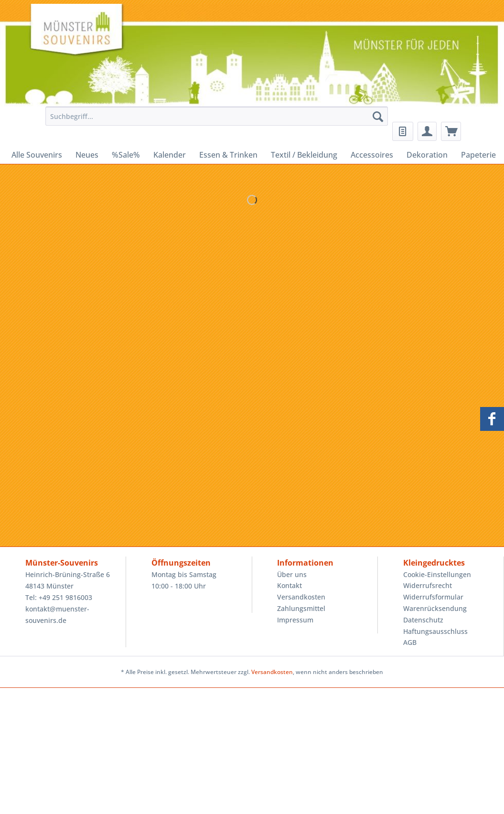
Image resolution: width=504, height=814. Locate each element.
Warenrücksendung (435, 608)
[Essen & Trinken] (228, 155)
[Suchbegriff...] (217, 116)
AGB (410, 642)
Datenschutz (423, 620)
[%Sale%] (126, 155)
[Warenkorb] (451, 131)
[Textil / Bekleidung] (304, 155)
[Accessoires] (372, 155)
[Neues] (87, 155)
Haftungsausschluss (435, 631)
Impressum (295, 620)
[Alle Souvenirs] (37, 155)
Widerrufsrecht (428, 585)
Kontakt (290, 585)
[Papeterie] (478, 155)
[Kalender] (170, 155)
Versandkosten (301, 597)
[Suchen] (378, 116)
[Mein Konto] (427, 131)
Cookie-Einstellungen (437, 574)
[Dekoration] (427, 155)
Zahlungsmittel (301, 608)
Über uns (292, 574)
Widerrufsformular (433, 597)
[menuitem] (214, 121)
